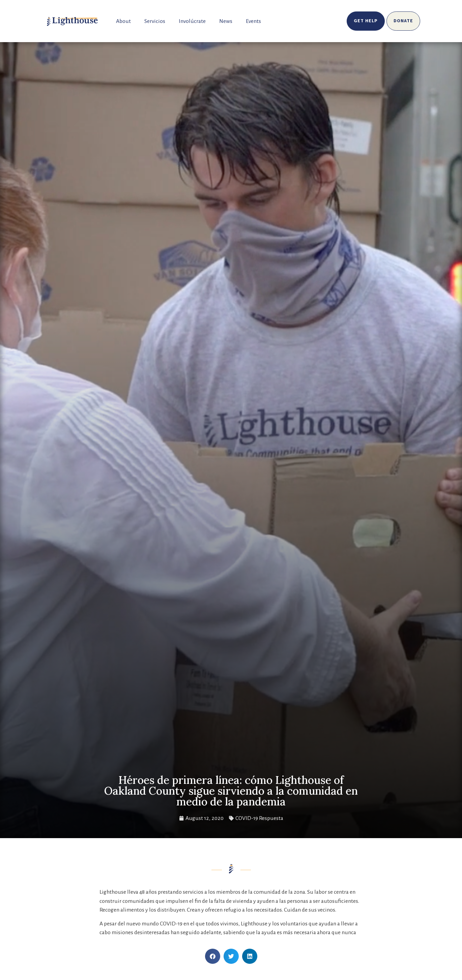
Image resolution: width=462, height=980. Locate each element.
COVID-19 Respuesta (259, 818)
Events (253, 21)
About (123, 21)
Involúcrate (192, 21)
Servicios (155, 21)
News (226, 21)
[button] (213, 956)
